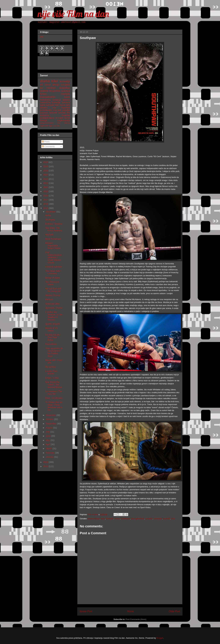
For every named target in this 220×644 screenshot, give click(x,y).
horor (48, 85)
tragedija (66, 115)
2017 (46, 200)
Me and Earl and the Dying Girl (53, 290)
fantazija (57, 100)
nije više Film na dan (73, 14)
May (48, 440)
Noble (48, 215)
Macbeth (50, 235)
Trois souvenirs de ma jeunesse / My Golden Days (54, 352)
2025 (46, 166)
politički (44, 91)
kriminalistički (48, 97)
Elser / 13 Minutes (54, 398)
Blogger (160, 638)
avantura (66, 102)
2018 (46, 196)
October (50, 419)
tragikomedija (64, 120)
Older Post (174, 611)
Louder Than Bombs (51, 372)
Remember (51, 367)
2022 (46, 179)
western (44, 108)
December (51, 212)
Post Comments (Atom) (136, 619)
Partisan (49, 299)
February (50, 453)
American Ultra (52, 304)
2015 (46, 208)
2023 (46, 175)
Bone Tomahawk (53, 239)
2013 (46, 466)
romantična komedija (50, 102)
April (48, 444)
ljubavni (66, 100)
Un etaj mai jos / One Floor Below (53, 337)
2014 (46, 462)
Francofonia (51, 344)
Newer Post (86, 611)
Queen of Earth (53, 324)
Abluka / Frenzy (53, 295)
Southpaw (50, 220)
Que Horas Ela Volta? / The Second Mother (54, 385)
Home (130, 611)
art (42, 85)
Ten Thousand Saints (52, 283)
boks (103, 519)
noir (54, 108)
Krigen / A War (52, 378)
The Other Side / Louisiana (53, 272)
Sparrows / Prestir (54, 308)
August (49, 428)
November (51, 415)
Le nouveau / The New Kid (54, 393)
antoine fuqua (94, 519)
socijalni (149, 519)
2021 (46, 183)
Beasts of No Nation (51, 329)
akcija (56, 85)
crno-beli (57, 110)
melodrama (45, 100)
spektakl (50, 105)
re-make (60, 118)
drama (117, 519)
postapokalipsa (47, 118)
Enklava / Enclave (54, 224)
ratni (68, 105)
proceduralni (46, 110)
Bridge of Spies (53, 278)
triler (55, 81)
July (48, 432)
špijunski (53, 113)
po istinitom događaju (55, 88)
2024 (46, 171)
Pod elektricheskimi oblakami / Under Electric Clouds (54, 257)
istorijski (65, 94)
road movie (60, 105)
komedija (65, 81)
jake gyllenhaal (138, 519)
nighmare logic (46, 126)
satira (43, 105)
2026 (46, 162)
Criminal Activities (54, 267)
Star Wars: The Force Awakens (54, 229)
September (51, 424)
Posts (46, 142)
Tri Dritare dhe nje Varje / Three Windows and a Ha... (54, 406)
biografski (55, 91)
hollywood (126, 519)
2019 (46, 191)
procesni (44, 113)
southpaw (158, 519)
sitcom (67, 123)
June (48, 436)
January (50, 457)
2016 (46, 204)
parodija (66, 110)
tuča (173, 519)
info (42, 37)
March (49, 448)
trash (67, 97)
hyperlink (66, 108)
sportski (167, 519)
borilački (110, 519)
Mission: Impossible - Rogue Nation (53, 246)
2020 (46, 187)
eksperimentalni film (50, 123)
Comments (48, 146)
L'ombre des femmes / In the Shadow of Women (54, 316)
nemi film (56, 126)
